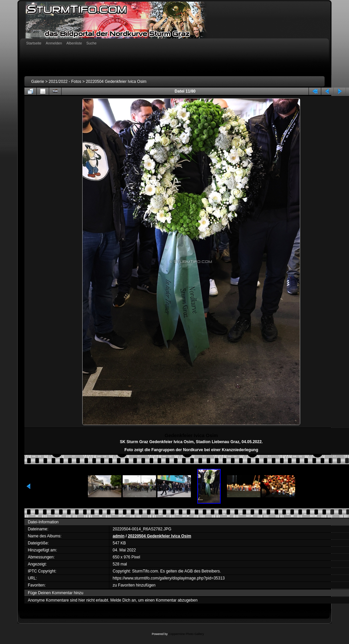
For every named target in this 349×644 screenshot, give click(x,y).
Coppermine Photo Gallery (186, 634)
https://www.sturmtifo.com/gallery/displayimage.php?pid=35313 (169, 578)
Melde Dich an (123, 600)
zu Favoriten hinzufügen (134, 585)
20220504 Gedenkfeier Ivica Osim (116, 82)
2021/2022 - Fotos (65, 82)
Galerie (38, 82)
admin (119, 536)
